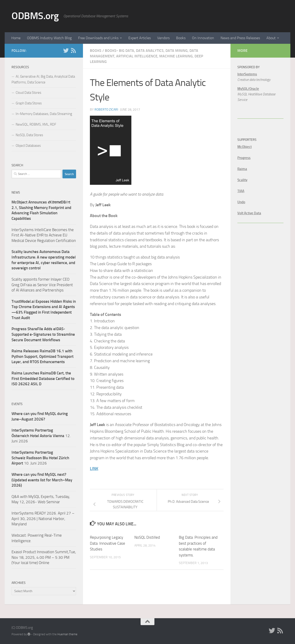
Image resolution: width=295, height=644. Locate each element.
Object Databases (28, 146)
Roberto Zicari (106, 110)
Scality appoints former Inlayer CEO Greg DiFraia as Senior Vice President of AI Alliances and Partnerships (42, 285)
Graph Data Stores (29, 103)
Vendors (163, 38)
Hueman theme (67, 634)
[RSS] (73, 50)
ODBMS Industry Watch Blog (49, 38)
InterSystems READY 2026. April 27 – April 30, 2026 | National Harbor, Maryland (43, 519)
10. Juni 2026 (40, 458)
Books (181, 38)
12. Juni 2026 (41, 436)
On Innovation (203, 38)
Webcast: (20, 535)
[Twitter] (66, 50)
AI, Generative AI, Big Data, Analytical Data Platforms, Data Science (43, 79)
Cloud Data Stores (28, 93)
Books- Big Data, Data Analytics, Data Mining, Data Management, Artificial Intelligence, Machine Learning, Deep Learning (146, 56)
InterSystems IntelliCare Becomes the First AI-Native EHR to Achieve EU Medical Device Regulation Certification (44, 235)
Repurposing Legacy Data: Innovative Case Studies (108, 543)
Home (16, 38)
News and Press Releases (240, 38)
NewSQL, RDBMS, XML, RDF (36, 124)
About (271, 38)
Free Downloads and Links (98, 38)
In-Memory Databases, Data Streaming (44, 114)
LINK (94, 469)
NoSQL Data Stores (29, 135)
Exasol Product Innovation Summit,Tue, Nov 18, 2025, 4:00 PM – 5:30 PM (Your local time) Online (44, 557)
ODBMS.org (35, 16)
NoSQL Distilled (147, 537)
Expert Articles (140, 38)
